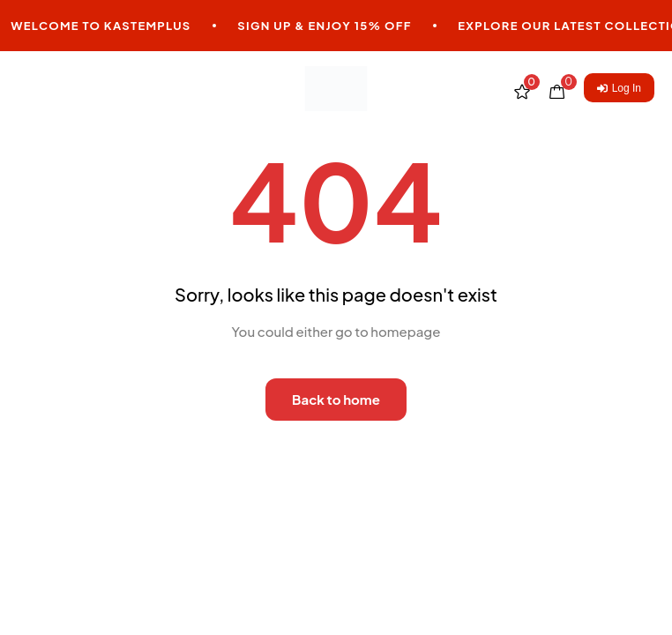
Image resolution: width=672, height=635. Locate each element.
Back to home (336, 399)
